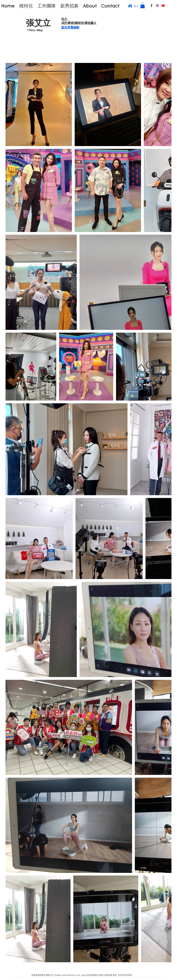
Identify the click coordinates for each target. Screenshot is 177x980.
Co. (83, 975)
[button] (143, 5)
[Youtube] (163, 6)
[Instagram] (157, 6)
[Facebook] (152, 6)
